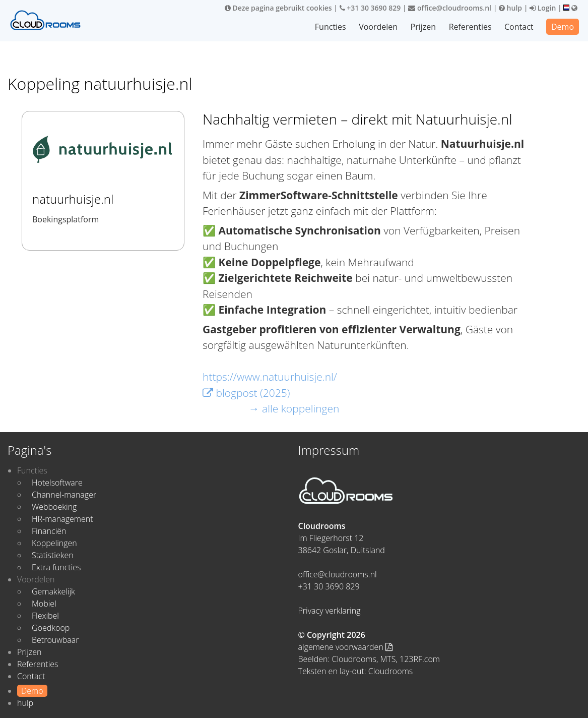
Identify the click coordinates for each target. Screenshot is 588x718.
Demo (563, 27)
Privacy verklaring (330, 611)
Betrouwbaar (55, 640)
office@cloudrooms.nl (450, 8)
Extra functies (56, 567)
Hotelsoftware (57, 483)
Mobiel (44, 604)
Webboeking (54, 507)
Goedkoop (51, 628)
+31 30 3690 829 (370, 8)
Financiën (49, 531)
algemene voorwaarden (346, 647)
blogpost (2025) (246, 393)
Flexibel (45, 616)
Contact (519, 27)
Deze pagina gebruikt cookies (278, 8)
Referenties (470, 27)
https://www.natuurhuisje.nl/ (270, 377)
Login (543, 8)
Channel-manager (64, 495)
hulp (510, 8)
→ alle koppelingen (294, 408)
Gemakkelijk (53, 591)
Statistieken (53, 555)
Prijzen (423, 27)
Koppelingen (54, 543)
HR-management (62, 519)
